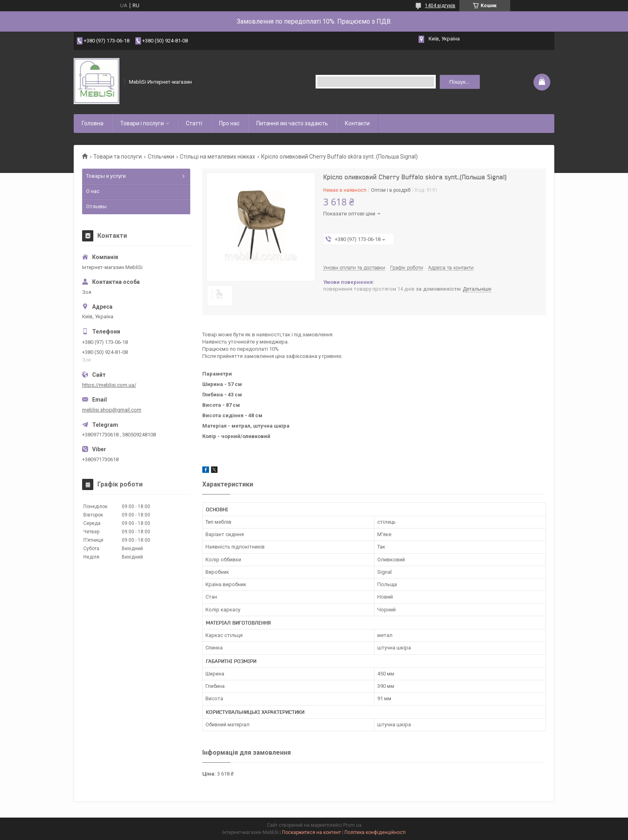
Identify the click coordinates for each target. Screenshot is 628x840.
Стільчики (161, 157)
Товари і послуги (142, 123)
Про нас (229, 123)
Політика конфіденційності (375, 832)
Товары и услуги (106, 176)
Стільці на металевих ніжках (217, 157)
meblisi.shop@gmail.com (112, 410)
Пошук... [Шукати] (460, 82)
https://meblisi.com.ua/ (109, 385)
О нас (93, 191)
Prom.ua (352, 825)
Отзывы (96, 206)
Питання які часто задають (292, 123)
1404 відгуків (440, 6)
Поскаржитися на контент (311, 832)
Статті (194, 123)
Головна (93, 123)
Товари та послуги (118, 157)
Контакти (357, 123)
